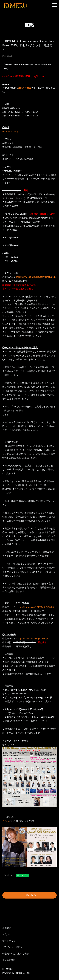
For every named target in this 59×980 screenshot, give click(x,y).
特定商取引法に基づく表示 (16, 954)
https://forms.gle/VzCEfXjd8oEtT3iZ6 (36, 607)
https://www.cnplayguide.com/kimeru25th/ (36, 277)
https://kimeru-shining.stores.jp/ (33, 639)
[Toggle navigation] (55, 5)
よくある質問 (9, 960)
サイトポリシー (10, 941)
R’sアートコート (11, 131)
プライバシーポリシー (13, 947)
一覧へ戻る (30, 895)
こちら (6, 821)
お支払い (7, 934)
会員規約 (7, 928)
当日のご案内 (24, 88)
